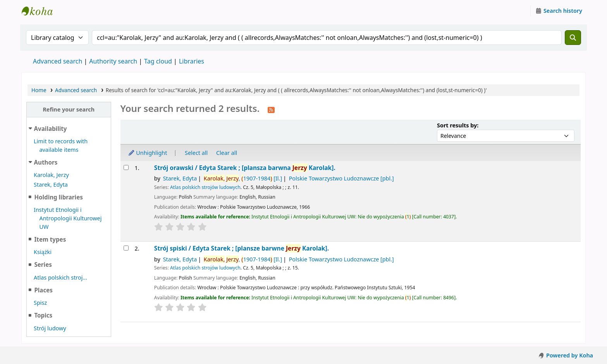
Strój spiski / (242, 248)
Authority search (113, 61)
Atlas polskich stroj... (60, 277)
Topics (43, 315)
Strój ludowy (50, 328)
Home (39, 90)
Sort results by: (458, 125)
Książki (43, 252)
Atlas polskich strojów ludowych (205, 187)
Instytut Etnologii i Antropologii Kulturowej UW (41, 11)
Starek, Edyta (51, 185)
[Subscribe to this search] (271, 109)
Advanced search (58, 61)
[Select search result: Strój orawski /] (126, 167)
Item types (50, 239)
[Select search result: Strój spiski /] (126, 248)
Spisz (40, 303)
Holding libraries (58, 197)
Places (43, 290)
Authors (46, 162)
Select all (196, 153)
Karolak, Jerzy (51, 175)
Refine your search (69, 109)
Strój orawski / (245, 168)
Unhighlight (148, 153)
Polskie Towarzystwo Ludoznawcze (341, 178)
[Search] (573, 38)
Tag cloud (158, 61)
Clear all (227, 153)
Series (43, 264)
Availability (51, 129)
